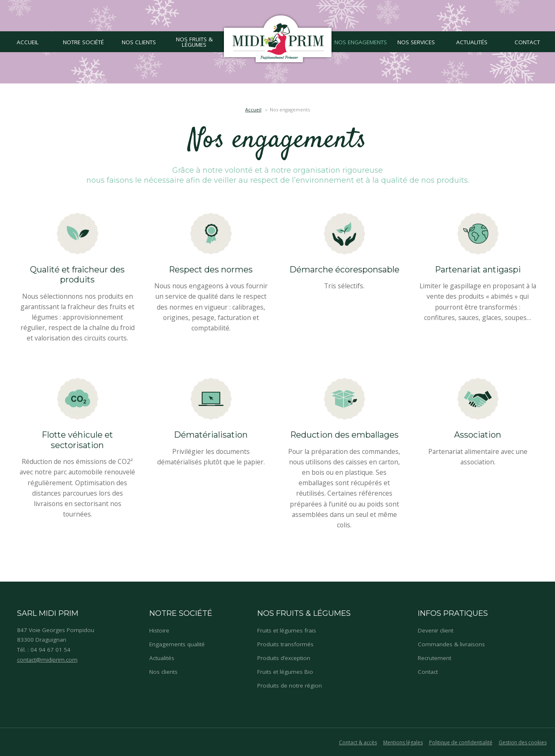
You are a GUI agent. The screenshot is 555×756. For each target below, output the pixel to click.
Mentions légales (403, 742)
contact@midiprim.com (47, 660)
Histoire (159, 630)
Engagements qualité (177, 644)
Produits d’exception (284, 658)
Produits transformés (285, 644)
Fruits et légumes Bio (285, 672)
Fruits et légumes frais (287, 630)
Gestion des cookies (523, 742)
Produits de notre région (290, 685)
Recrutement (434, 658)
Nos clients (163, 672)
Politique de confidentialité (461, 742)
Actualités (162, 658)
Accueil (253, 110)
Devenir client (436, 630)
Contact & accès (358, 742)
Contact (428, 672)
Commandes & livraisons (451, 644)
